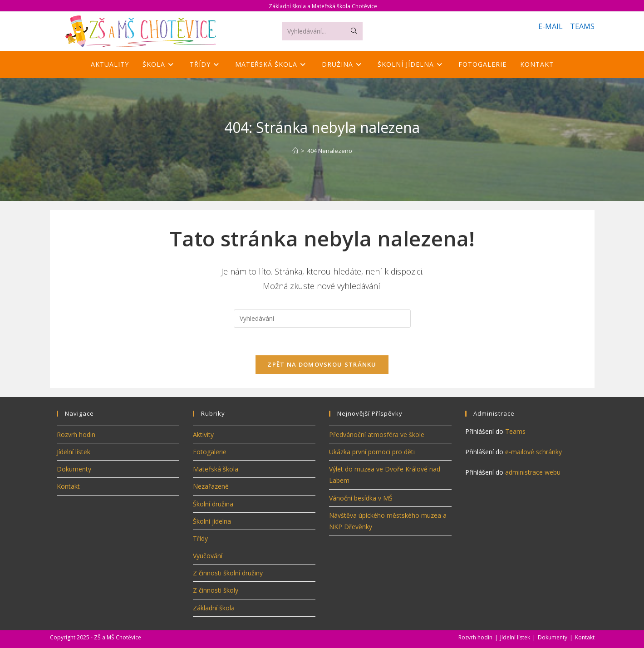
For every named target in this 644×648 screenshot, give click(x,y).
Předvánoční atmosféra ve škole (377, 434)
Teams (515, 431)
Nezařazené (211, 486)
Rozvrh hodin (76, 434)
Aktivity (203, 434)
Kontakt (68, 486)
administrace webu (533, 472)
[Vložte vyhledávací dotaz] (322, 319)
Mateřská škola (216, 469)
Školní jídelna (212, 521)
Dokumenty (74, 469)
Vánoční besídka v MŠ (361, 498)
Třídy (200, 538)
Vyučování (208, 556)
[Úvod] (295, 151)
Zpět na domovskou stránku (322, 364)
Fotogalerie (210, 452)
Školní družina (213, 504)
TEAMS (582, 26)
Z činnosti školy (216, 590)
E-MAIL (551, 26)
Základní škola (214, 608)
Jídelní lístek (74, 452)
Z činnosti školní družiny (228, 573)
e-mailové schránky (533, 452)
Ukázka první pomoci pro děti (372, 452)
